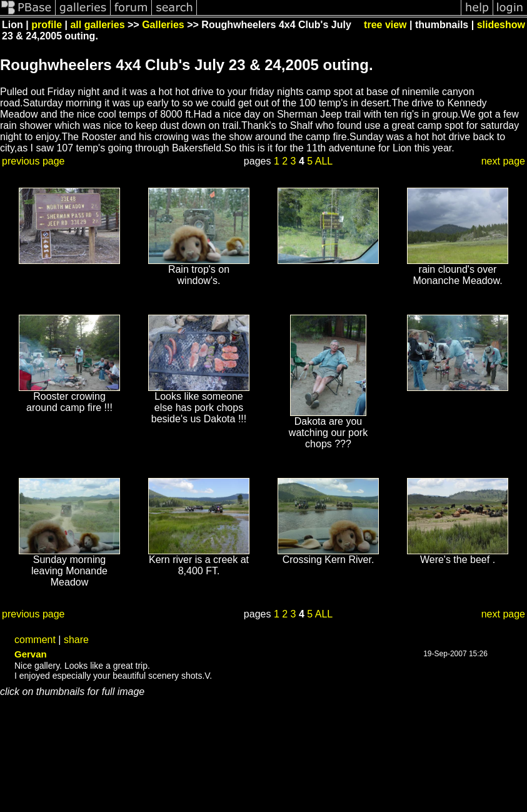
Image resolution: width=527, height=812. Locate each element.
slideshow (501, 25)
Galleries (163, 25)
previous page (33, 161)
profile (47, 25)
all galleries (97, 25)
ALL (324, 161)
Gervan (31, 654)
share (76, 640)
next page (503, 161)
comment (35, 640)
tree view (385, 25)
